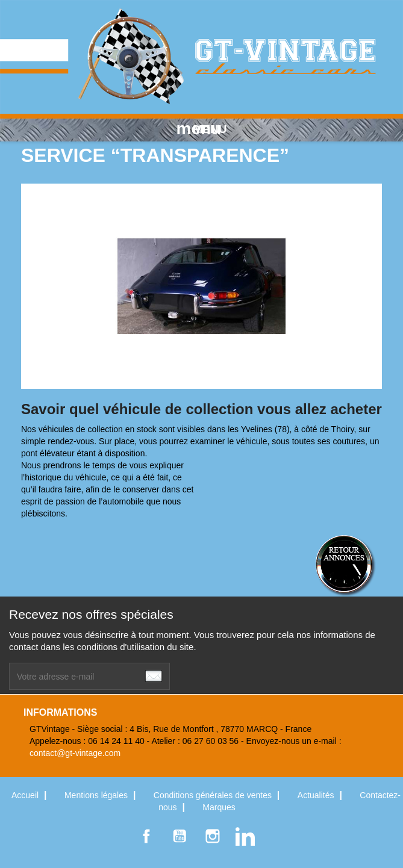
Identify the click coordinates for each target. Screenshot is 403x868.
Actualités (317, 795)
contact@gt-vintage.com (75, 753)
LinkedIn (245, 836)
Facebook (146, 836)
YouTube (180, 836)
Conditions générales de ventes (214, 795)
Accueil (26, 795)
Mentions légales (97, 795)
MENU (202, 129)
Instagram (213, 836)
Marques (219, 807)
